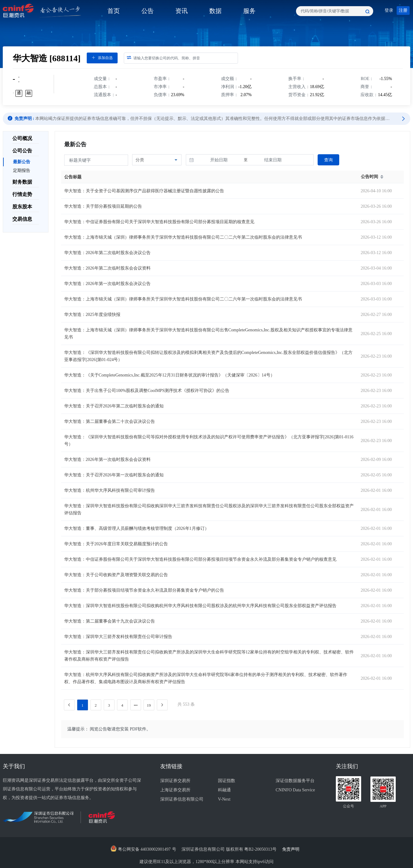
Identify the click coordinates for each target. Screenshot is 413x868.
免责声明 (292, 849)
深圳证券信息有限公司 (182, 799)
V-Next (224, 799)
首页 (114, 11)
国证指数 (227, 781)
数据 (215, 11)
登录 (389, 10)
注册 (403, 10)
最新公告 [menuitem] (22, 162)
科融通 (224, 790)
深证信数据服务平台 (295, 781)
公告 (148, 11)
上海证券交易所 (175, 790)
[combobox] (335, 11)
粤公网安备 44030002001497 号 (143, 849)
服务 (249, 11)
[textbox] (335, 11)
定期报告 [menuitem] (22, 170)
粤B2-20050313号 (261, 849)
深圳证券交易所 (175, 781)
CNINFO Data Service (295, 790)
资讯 (181, 11)
